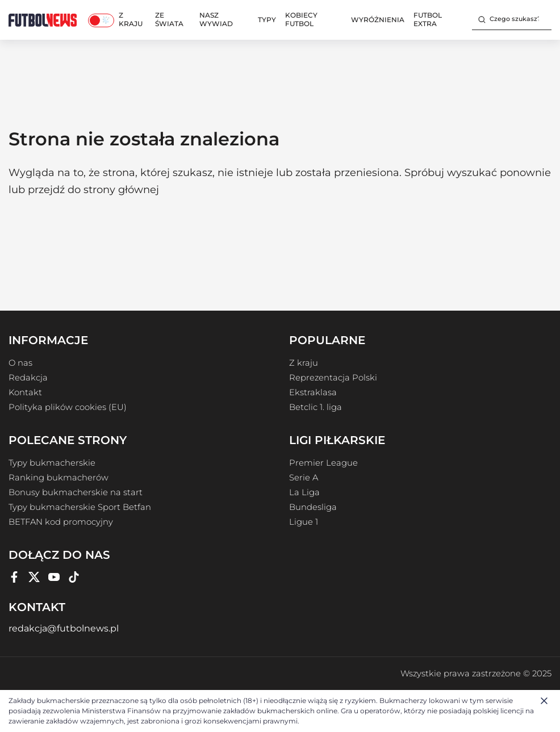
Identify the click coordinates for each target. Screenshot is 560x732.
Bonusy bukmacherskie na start (76, 492)
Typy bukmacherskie (52, 463)
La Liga (304, 492)
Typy (267, 20)
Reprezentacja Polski (333, 378)
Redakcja (28, 378)
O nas (20, 363)
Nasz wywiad (216, 19)
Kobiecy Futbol (301, 19)
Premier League (323, 463)
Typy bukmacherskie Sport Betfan (80, 507)
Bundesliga (313, 507)
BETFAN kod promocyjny (61, 522)
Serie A (304, 478)
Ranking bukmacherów (58, 478)
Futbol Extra (428, 19)
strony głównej (121, 190)
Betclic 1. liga (315, 407)
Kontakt (25, 392)
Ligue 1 (304, 522)
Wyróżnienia (378, 20)
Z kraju (131, 19)
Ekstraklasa (313, 392)
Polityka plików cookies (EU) (68, 407)
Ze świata (169, 19)
